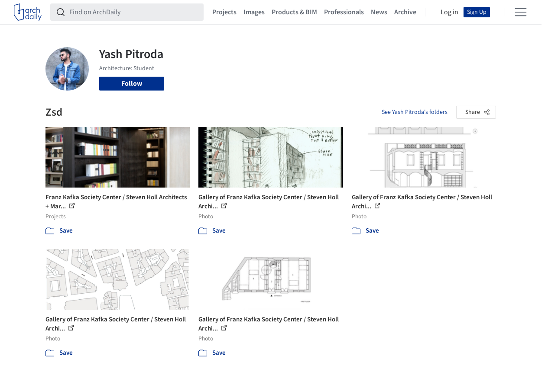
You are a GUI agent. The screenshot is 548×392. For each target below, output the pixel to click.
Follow (132, 84)
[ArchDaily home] (28, 12)
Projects (224, 12)
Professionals (344, 12)
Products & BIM (294, 12)
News (379, 12)
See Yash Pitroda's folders (415, 112)
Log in (449, 12)
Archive (405, 12)
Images (254, 12)
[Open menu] (521, 12)
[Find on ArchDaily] (134, 12)
